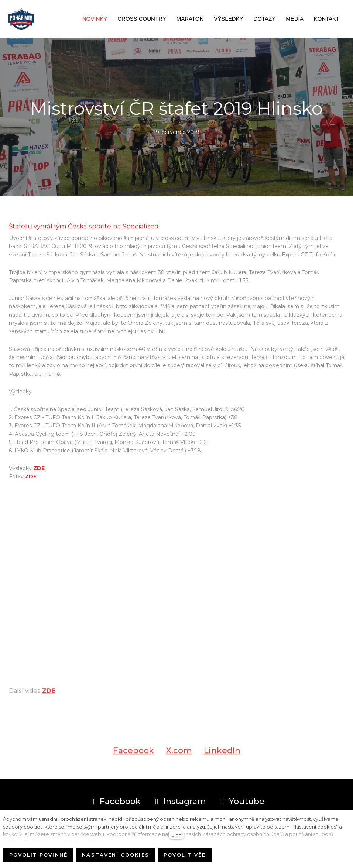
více (177, 835)
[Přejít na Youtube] (241, 802)
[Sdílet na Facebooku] (133, 755)
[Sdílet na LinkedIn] (222, 755)
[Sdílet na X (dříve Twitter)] (179, 755)
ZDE (39, 468)
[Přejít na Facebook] (115, 802)
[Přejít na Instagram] (179, 802)
